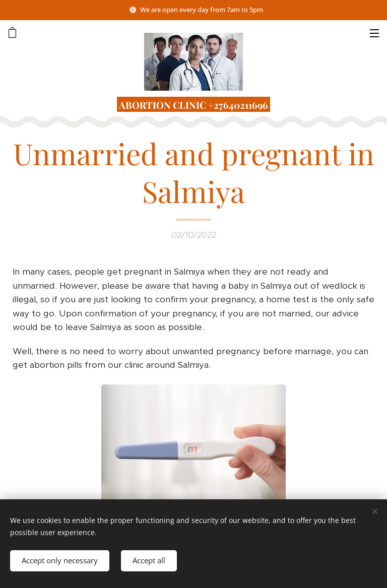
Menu (374, 33)
